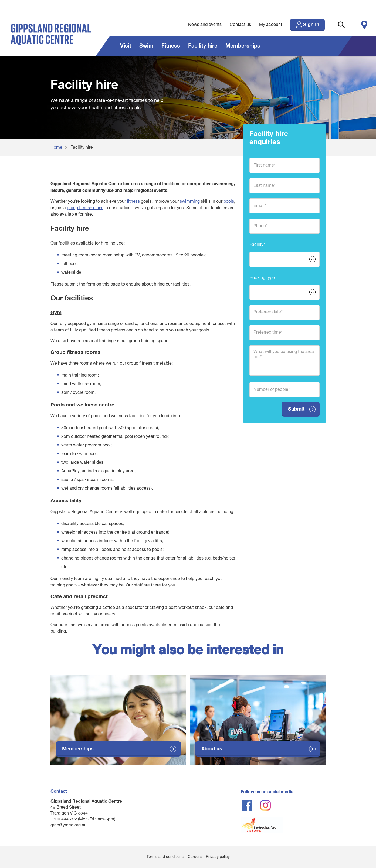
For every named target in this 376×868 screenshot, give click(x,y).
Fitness (171, 46)
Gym (56, 313)
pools (229, 202)
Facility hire (203, 46)
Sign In (311, 25)
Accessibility (66, 501)
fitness (133, 202)
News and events (205, 25)
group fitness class (85, 208)
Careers (195, 857)
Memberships (243, 46)
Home (56, 148)
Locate (364, 25)
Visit (126, 46)
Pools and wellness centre (82, 405)
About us (212, 749)
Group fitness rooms (75, 352)
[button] (341, 25)
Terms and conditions (165, 857)
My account (271, 25)
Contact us (240, 25)
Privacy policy (218, 857)
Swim (146, 46)
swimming (190, 202)
